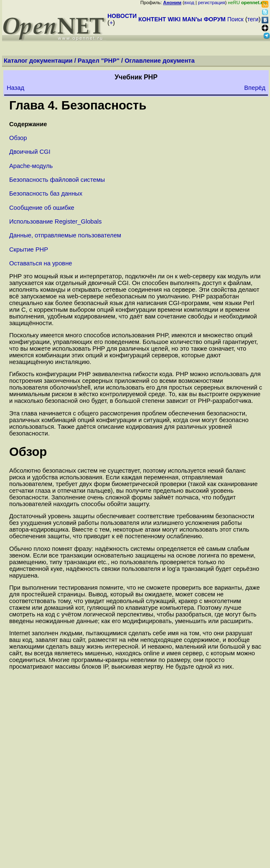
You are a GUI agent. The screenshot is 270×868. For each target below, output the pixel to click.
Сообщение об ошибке (42, 208)
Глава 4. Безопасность (78, 105)
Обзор (18, 138)
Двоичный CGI (30, 152)
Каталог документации (38, 61)
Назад (15, 88)
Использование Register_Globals (55, 221)
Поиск (236, 19)
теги (253, 19)
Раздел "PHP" (99, 61)
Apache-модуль (31, 166)
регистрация (212, 3)
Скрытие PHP (29, 249)
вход (189, 3)
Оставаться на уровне (41, 263)
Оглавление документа (160, 61)
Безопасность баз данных (46, 193)
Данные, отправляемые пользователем (65, 235)
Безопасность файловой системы (57, 180)
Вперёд (255, 88)
